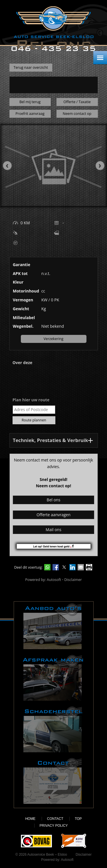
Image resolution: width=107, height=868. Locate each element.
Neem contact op (77, 114)
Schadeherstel (53, 729)
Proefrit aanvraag (30, 114)
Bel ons (54, 500)
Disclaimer (73, 580)
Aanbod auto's (53, 626)
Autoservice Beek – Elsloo (54, 22)
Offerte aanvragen (53, 515)
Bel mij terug (30, 102)
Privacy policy (54, 826)
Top (78, 819)
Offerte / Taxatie (77, 102)
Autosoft (54, 580)
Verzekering (53, 339)
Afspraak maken (53, 678)
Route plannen (34, 420)
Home (30, 819)
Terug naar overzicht (31, 67)
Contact (53, 781)
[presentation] (10, 166)
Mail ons (53, 530)
